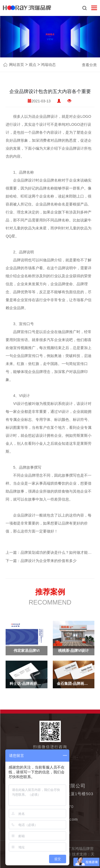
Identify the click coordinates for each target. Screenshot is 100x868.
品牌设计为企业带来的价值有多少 (49, 561)
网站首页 (17, 65)
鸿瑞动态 (48, 65)
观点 (32, 65)
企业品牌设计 (47, 116)
